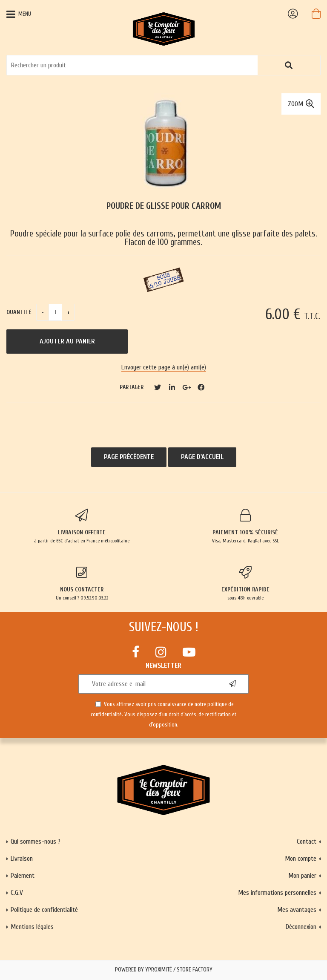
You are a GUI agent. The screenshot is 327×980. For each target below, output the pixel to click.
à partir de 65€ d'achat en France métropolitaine (82, 526)
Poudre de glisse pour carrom (164, 206)
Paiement (23, 876)
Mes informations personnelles (277, 893)
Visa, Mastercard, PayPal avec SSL (245, 526)
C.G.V (17, 893)
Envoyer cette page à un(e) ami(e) (164, 367)
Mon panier (302, 876)
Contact (307, 842)
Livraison (22, 859)
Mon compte (301, 859)
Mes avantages (297, 910)
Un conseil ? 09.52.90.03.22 (82, 583)
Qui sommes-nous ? (36, 842)
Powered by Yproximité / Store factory (164, 970)
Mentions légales (32, 927)
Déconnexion (301, 927)
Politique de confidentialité (44, 910)
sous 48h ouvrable (245, 583)
